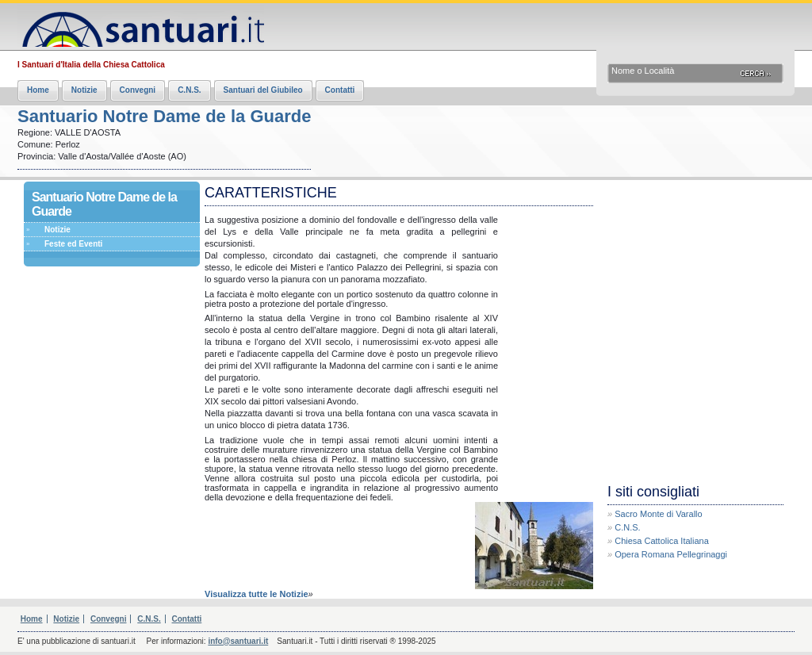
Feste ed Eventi (73, 244)
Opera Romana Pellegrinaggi (671, 554)
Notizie (84, 90)
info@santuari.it (238, 641)
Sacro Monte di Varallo (658, 514)
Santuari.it (141, 26)
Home (38, 90)
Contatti (340, 90)
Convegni (138, 90)
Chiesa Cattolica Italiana (662, 541)
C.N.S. (189, 90)
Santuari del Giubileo (263, 90)
